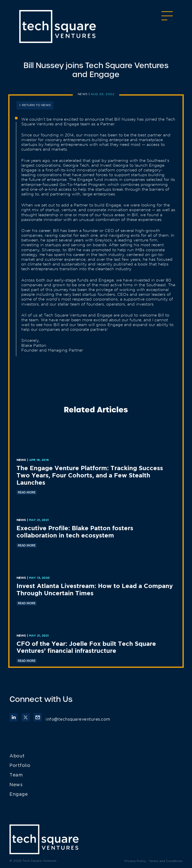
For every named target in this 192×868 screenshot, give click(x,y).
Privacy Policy (135, 861)
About (17, 756)
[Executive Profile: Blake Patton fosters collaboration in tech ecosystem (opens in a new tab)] (96, 532)
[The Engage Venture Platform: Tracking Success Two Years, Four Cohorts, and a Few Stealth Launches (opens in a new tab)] (96, 476)
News (83, 94)
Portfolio (20, 766)
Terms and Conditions (166, 861)
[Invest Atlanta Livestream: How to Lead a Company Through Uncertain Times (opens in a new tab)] (96, 590)
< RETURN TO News (35, 105)
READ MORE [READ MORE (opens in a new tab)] (27, 492)
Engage (19, 794)
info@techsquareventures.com (72, 719)
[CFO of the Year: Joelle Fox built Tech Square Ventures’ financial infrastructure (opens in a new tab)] (96, 648)
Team (16, 775)
